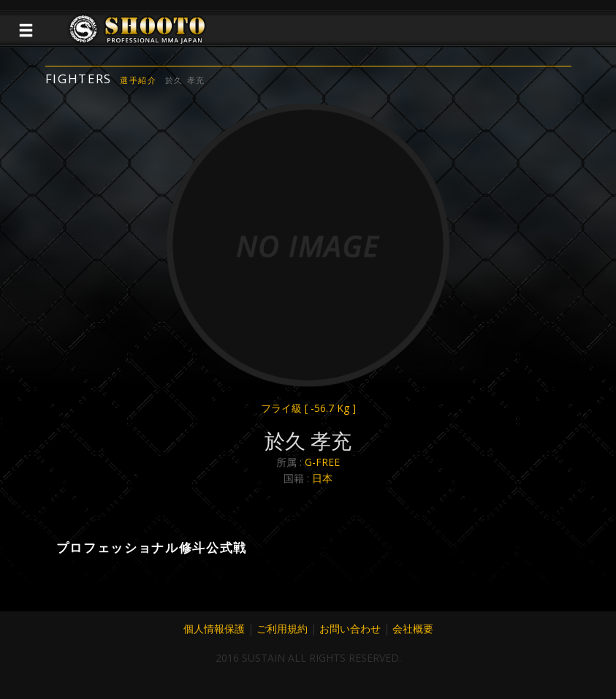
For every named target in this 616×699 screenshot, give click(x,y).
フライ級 (308, 408)
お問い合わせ (350, 629)
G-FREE (322, 462)
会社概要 (413, 629)
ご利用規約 (282, 629)
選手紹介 (138, 80)
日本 (322, 478)
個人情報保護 (214, 629)
